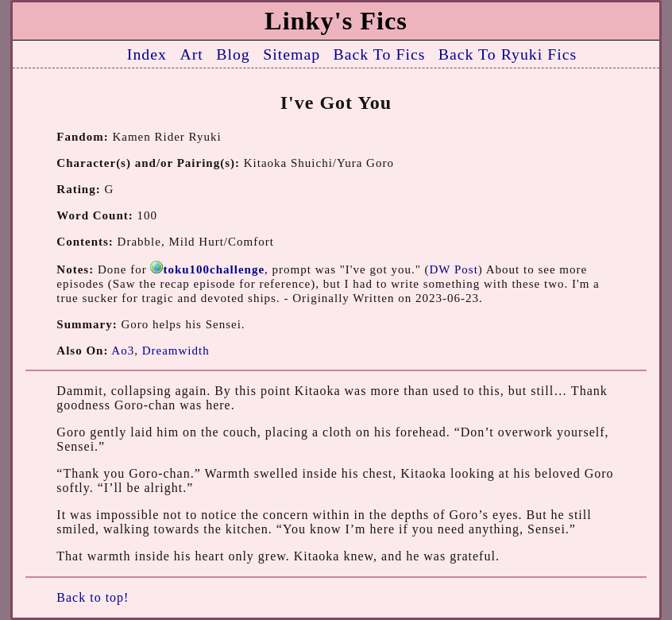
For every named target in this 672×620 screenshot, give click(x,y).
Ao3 (123, 351)
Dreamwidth (176, 351)
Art (191, 54)
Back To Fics (380, 54)
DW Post (454, 269)
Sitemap (292, 54)
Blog (233, 54)
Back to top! (93, 597)
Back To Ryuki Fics (508, 54)
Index (147, 54)
